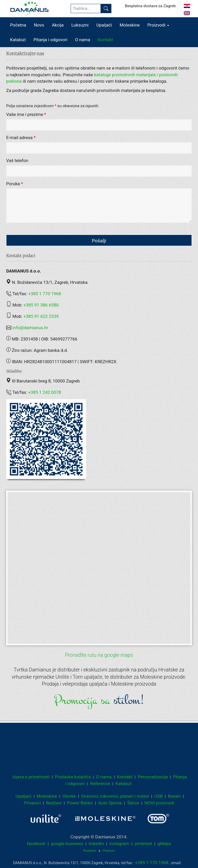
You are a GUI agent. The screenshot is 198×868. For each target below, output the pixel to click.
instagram (119, 844)
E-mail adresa (21, 138)
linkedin (96, 844)
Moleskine (130, 25)
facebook (36, 844)
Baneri (174, 796)
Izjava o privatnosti (31, 777)
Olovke (69, 796)
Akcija (58, 25)
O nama (83, 40)
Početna (18, 25)
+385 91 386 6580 (41, 305)
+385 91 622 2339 (41, 316)
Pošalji (99, 241)
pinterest (143, 844)
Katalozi (18, 40)
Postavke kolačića (73, 777)
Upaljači (104, 25)
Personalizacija (153, 777)
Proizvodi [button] (158, 25)
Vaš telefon (17, 161)
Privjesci (32, 803)
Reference (100, 784)
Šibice (133, 803)
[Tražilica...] (86, 8)
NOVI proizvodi (159, 803)
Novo (39, 25)
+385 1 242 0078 (44, 392)
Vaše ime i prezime (26, 115)
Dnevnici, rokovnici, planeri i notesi (115, 796)
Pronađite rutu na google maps (99, 655)
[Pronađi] (106, 8)
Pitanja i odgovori (50, 40)
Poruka (15, 184)
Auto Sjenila (110, 803)
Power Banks (80, 803)
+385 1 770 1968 (44, 294)
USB (159, 796)
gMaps (164, 844)
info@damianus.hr (30, 328)
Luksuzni (80, 25)
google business (67, 844)
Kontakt (106, 40)
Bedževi (54, 803)
